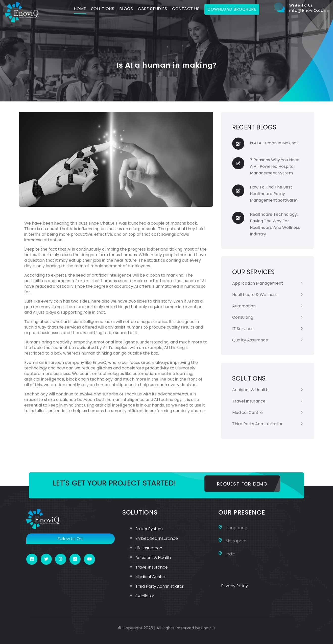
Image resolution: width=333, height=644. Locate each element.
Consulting (243, 317)
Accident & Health (250, 390)
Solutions (103, 9)
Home (80, 9)
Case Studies (152, 9)
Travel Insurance (249, 401)
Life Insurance (149, 548)
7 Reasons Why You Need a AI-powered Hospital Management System (275, 166)
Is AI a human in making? (274, 143)
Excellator (145, 596)
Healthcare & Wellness (255, 295)
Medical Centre (247, 412)
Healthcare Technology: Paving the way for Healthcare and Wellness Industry (275, 224)
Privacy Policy (235, 586)
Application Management (258, 283)
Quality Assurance (250, 340)
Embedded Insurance (157, 538)
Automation (244, 306)
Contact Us (186, 9)
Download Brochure (232, 9)
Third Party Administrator (257, 424)
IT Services (243, 329)
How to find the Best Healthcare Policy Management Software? (274, 194)
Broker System (149, 529)
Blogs (126, 9)
